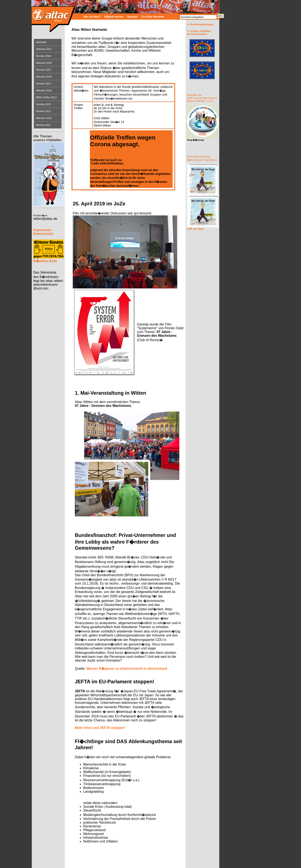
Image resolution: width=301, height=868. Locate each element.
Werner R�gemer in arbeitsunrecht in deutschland (127, 669)
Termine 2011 (43, 125)
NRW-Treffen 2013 (46, 97)
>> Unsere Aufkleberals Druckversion (199, 33)
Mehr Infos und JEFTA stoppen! (100, 728)
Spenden (132, 17)
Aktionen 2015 (44, 77)
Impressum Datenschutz (43, 232)
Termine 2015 (43, 70)
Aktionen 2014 (44, 91)
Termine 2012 (43, 111)
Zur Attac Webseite (153, 17)
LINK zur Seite (195, 229)
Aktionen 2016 (44, 63)
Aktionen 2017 (44, 49)
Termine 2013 (43, 104)
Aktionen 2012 (44, 118)
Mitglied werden (114, 17)
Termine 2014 (43, 84)
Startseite (41, 42)
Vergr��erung (195, 140)
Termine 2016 (43, 56)
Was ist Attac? (92, 17)
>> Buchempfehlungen (200, 24)
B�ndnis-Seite (45, 261)
